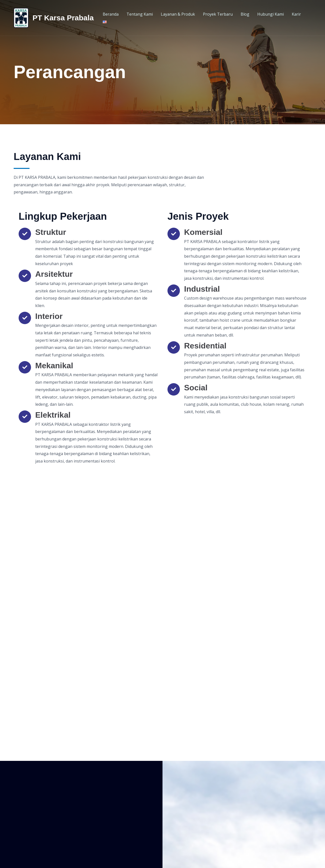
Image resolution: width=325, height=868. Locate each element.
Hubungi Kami (271, 14)
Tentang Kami (140, 14)
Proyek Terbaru (218, 14)
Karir (296, 14)
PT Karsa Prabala (63, 18)
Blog (245, 14)
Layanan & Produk (178, 14)
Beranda (111, 14)
